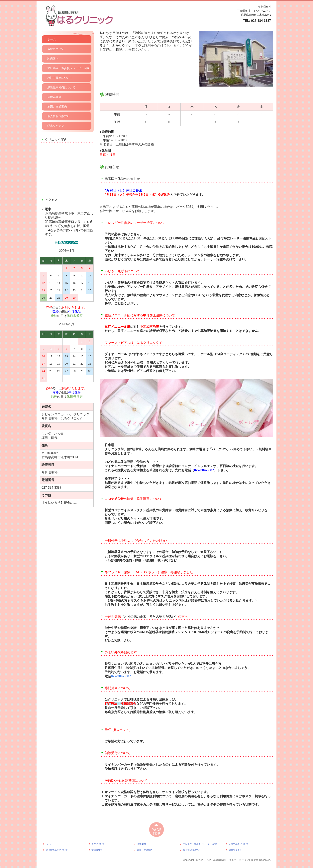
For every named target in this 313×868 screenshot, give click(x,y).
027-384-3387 (261, 21)
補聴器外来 (54, 97)
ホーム (52, 39)
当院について (56, 49)
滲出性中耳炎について (61, 87)
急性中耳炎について (60, 78)
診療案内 (53, 59)
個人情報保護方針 (58, 116)
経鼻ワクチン (56, 126)
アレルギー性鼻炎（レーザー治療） (69, 68)
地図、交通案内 (57, 107)
